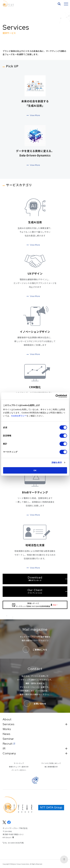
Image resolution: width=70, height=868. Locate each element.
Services (35, 724)
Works (7, 729)
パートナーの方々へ (19, 770)
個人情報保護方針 (51, 767)
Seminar (8, 739)
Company (35, 753)
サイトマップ (19, 763)
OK (35, 470)
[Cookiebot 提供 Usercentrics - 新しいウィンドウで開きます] (55, 396)
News (6, 734)
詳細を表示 (57, 462)
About (7, 719)
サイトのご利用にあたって (51, 763)
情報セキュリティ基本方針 (19, 767)
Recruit (8, 744)
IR (35, 749)
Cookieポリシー (19, 416)
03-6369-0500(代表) (16, 843)
